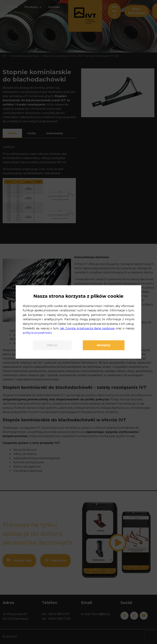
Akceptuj (103, 345)
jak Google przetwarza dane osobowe (87, 328)
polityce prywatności (37, 333)
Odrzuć (52, 345)
